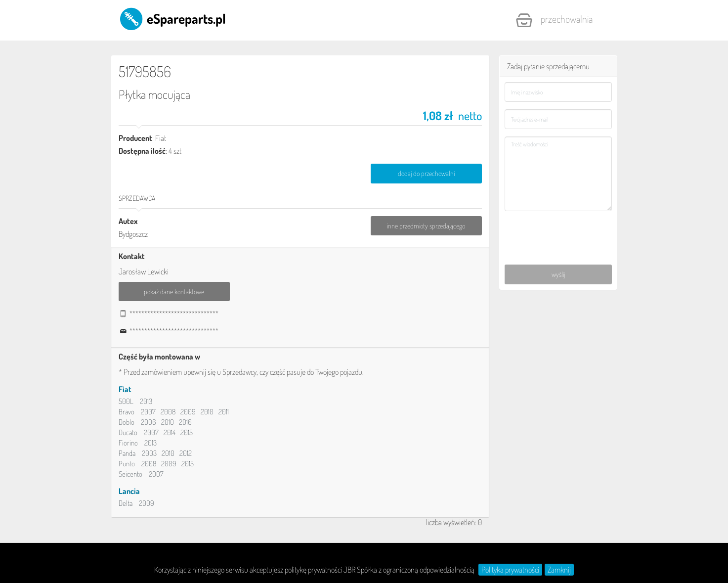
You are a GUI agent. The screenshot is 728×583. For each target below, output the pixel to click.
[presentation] (559, 232)
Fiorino (128, 443)
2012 (186, 453)
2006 (149, 422)
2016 (185, 422)
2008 (168, 412)
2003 (149, 453)
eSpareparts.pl (172, 18)
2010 (207, 412)
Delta (126, 503)
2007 (148, 412)
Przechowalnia (554, 20)
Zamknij (559, 570)
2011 (224, 412)
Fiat (125, 389)
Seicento (130, 474)
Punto (127, 464)
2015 (187, 432)
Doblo (127, 422)
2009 (188, 412)
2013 (146, 401)
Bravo (127, 412)
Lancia (129, 491)
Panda (127, 453)
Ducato (128, 432)
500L (126, 401)
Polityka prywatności (510, 570)
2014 (170, 432)
